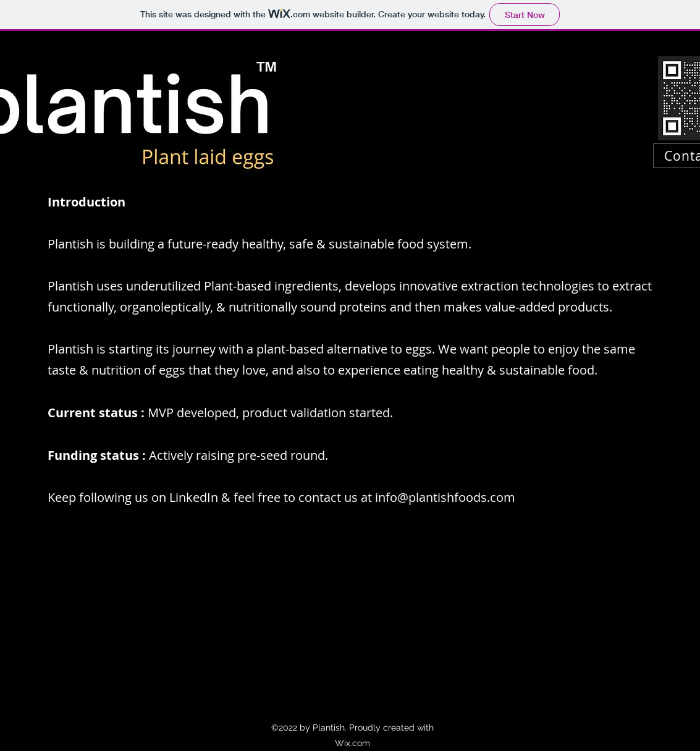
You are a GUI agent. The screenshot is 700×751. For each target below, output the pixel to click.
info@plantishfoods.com (445, 497)
